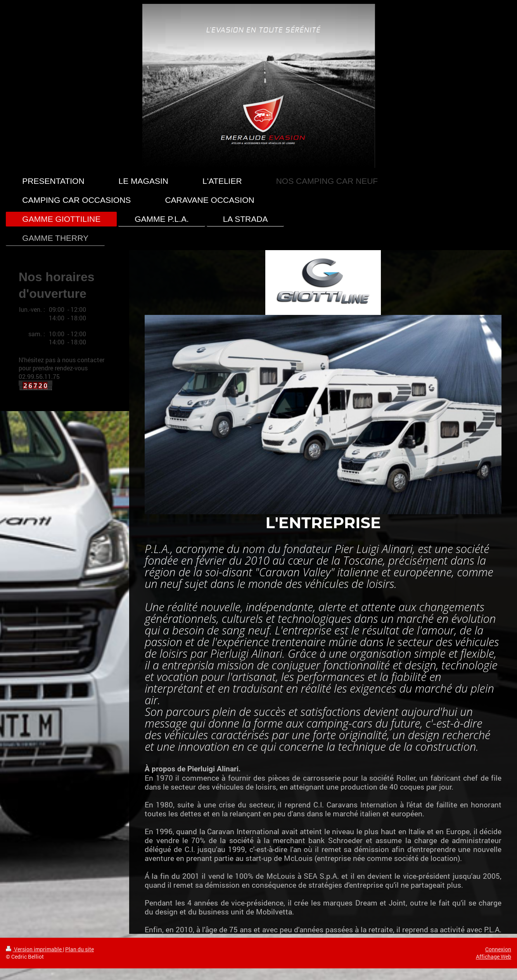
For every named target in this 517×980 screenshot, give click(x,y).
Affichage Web (494, 957)
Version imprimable (34, 949)
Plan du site (80, 949)
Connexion (498, 949)
